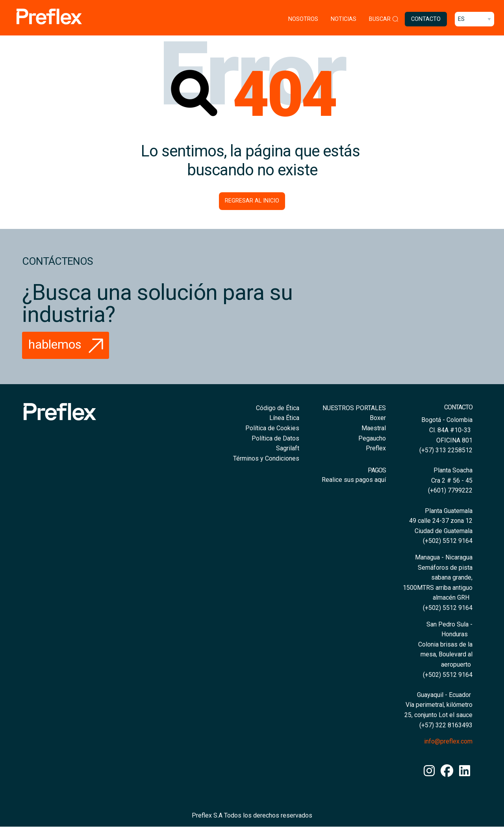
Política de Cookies (272, 428)
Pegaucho (372, 438)
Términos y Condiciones (266, 458)
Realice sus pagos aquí (354, 480)
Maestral (374, 428)
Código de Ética (278, 408)
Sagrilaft (288, 448)
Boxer (378, 418)
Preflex (376, 448)
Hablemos (68, 344)
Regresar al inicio (252, 201)
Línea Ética (284, 418)
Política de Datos (275, 438)
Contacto (426, 19)
